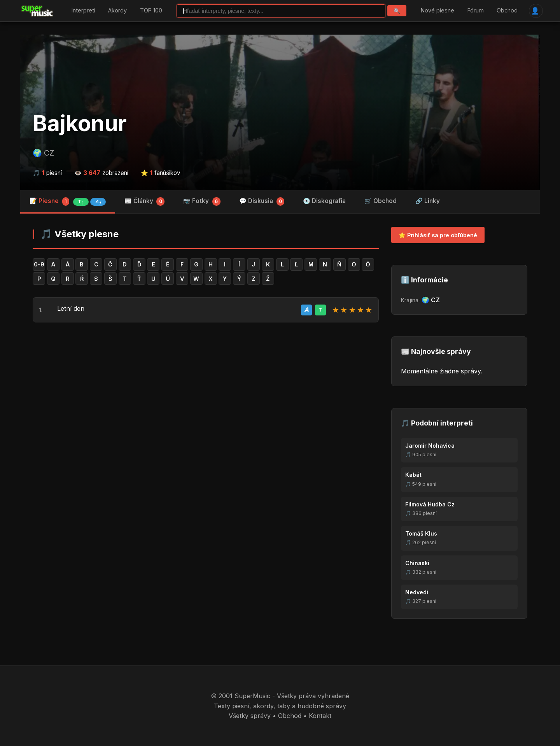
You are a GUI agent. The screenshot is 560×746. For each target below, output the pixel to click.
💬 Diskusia (262, 201)
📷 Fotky (202, 201)
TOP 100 (151, 11)
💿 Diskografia (324, 201)
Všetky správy (250, 716)
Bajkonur (80, 123)
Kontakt (320, 716)
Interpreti (83, 11)
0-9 (39, 264)
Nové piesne (437, 11)
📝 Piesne (68, 201)
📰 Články (145, 201)
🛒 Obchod (381, 201)
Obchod (507, 11)
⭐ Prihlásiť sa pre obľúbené (438, 235)
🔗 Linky (428, 201)
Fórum (476, 11)
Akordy (117, 11)
